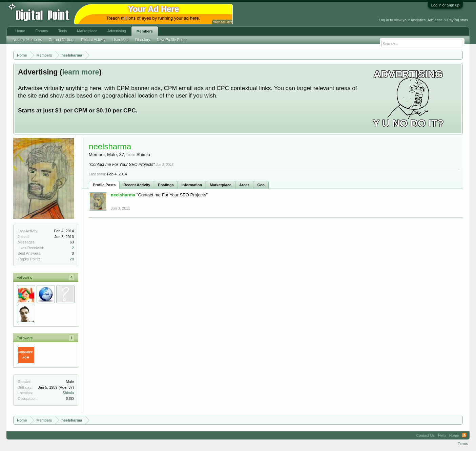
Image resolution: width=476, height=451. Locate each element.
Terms (463, 444)
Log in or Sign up (445, 5)
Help (442, 435)
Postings (166, 185)
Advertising (117, 31)
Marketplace (221, 185)
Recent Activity (137, 185)
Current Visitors (62, 40)
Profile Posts (104, 185)
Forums (42, 31)
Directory (143, 40)
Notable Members (27, 40)
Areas (244, 185)
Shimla (68, 393)
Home (20, 31)
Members (145, 31)
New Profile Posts (172, 40)
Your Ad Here (223, 22)
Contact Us (426, 435)
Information (192, 185)
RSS (464, 435)
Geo (261, 185)
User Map (121, 40)
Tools (63, 31)
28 (72, 259)
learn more (80, 72)
